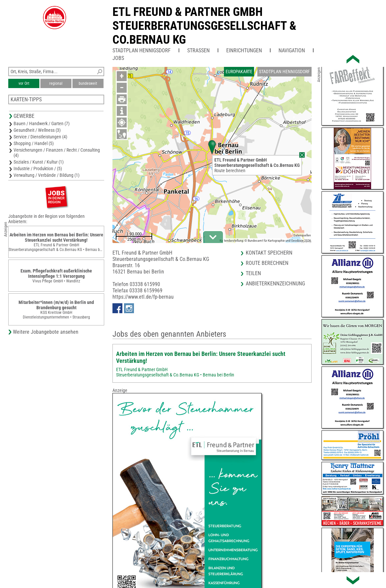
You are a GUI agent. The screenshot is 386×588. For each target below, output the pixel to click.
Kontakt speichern (269, 253)
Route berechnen (230, 171)
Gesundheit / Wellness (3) (37, 130)
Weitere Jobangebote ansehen (46, 332)
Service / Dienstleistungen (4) (40, 137)
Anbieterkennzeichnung (275, 284)
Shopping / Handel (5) (34, 143)
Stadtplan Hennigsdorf (142, 50)
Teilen (253, 273)
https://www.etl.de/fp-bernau (143, 297)
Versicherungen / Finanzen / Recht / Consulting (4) (57, 153)
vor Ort (24, 83)
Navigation (292, 50)
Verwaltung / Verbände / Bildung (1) (46, 175)
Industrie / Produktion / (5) (38, 169)
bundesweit (88, 83)
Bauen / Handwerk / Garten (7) (42, 123)
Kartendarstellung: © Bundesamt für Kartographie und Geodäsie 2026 (265, 241)
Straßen (198, 50)
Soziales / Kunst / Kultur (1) (39, 162)
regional (56, 83)
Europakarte (239, 72)
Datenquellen (302, 235)
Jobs (118, 58)
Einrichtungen (244, 50)
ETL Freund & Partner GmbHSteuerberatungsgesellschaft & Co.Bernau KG (204, 26)
